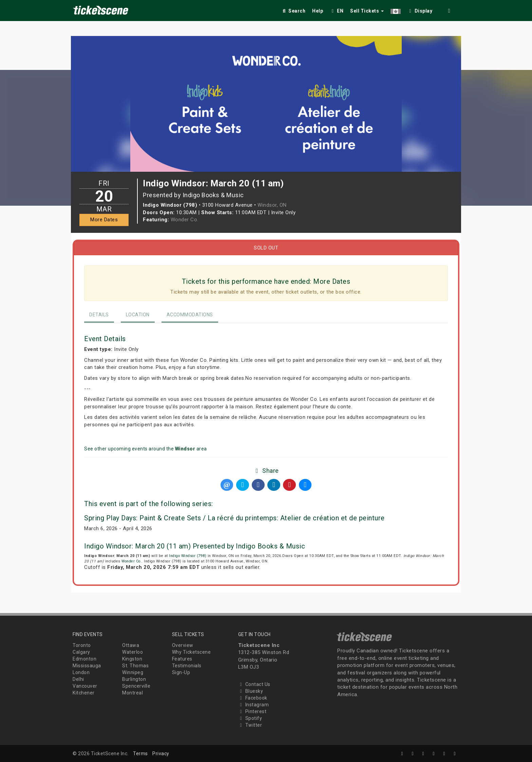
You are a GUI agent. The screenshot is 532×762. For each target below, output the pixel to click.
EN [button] (337, 11)
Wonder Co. (185, 220)
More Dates (104, 220)
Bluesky (251, 691)
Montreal (132, 693)
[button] (396, 10)
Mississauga (87, 666)
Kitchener (84, 693)
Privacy (161, 754)
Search (293, 11)
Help (318, 11)
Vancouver (85, 686)
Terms (140, 754)
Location (138, 315)
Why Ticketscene (192, 652)
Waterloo (132, 652)
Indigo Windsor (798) (188, 556)
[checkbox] (420, 10)
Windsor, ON (272, 205)
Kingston (132, 659)
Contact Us (254, 684)
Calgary (81, 652)
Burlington (134, 679)
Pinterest (252, 711)
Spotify (250, 718)
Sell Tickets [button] (367, 11)
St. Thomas (135, 666)
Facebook (253, 698)
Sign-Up (181, 672)
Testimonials (187, 666)
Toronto (82, 645)
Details (99, 315)
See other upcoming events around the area (146, 449)
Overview (183, 645)
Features (182, 659)
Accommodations (190, 315)
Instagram (254, 705)
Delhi (78, 679)
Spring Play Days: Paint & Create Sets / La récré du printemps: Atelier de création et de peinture (234, 518)
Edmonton (84, 659)
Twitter (250, 725)
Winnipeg (133, 672)
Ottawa (131, 645)
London (81, 672)
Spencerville (136, 686)
